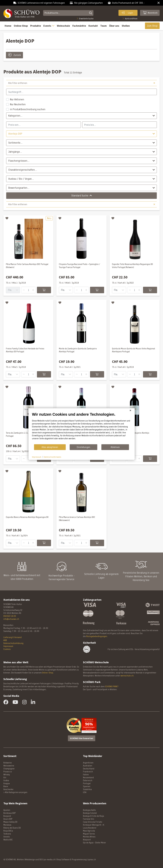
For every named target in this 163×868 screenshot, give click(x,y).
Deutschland (89, 769)
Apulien (7, 810)
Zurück (15, 55)
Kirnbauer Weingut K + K (94, 825)
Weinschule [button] (63, 26)
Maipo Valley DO (10, 822)
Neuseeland (88, 777)
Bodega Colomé (90, 813)
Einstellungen (83, 447)
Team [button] (103, 26)
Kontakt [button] (93, 26)
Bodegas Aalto (89, 810)
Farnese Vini (89, 819)
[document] (81, 428)
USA (85, 792)
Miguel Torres (89, 834)
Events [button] (49, 26)
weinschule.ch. (127, 676)
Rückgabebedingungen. (97, 636)
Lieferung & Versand (12, 637)
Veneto (7, 837)
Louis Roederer (90, 828)
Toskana (7, 834)
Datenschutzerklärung (13, 643)
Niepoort (87, 840)
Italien (86, 775)
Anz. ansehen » (89, 729)
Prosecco (8, 772)
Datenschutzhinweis (52, 457)
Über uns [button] (114, 26)
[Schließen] (130, 410)
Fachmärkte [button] (79, 26)
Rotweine (8, 763)
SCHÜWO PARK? (112, 686)
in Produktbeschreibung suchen (28, 109)
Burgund (7, 816)
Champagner (9, 769)
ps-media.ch (50, 859)
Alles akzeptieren (50, 447)
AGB (5, 640)
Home (8, 26)
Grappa (7, 783)
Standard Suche (82, 196)
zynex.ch (92, 859)
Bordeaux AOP (10, 813)
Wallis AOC (8, 840)
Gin (5, 777)
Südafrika (87, 789)
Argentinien (88, 763)
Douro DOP (8, 819)
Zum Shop (152, 26)
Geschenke (8, 789)
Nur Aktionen (17, 99)
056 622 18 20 (10, 616)
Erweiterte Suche (85, 19)
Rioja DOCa (8, 831)
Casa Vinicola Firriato (93, 822)
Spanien (87, 786)
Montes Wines (89, 837)
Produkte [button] (36, 26)
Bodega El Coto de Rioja (93, 816)
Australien (88, 766)
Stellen (126, 26)
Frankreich (88, 772)
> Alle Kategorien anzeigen (15, 792)
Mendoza (7, 825)
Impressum (8, 646)
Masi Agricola (89, 831)
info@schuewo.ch (11, 619)
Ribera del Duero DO (12, 828)
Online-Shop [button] (21, 26)
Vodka (6, 780)
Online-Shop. (48, 673)
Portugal (87, 783)
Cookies (7, 649)
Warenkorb (150, 13)
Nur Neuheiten (18, 104)
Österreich (88, 780)
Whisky (7, 775)
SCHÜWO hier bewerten (81, 738)
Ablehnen (115, 447)
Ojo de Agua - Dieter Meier (94, 843)
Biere (6, 786)
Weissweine (9, 766)
